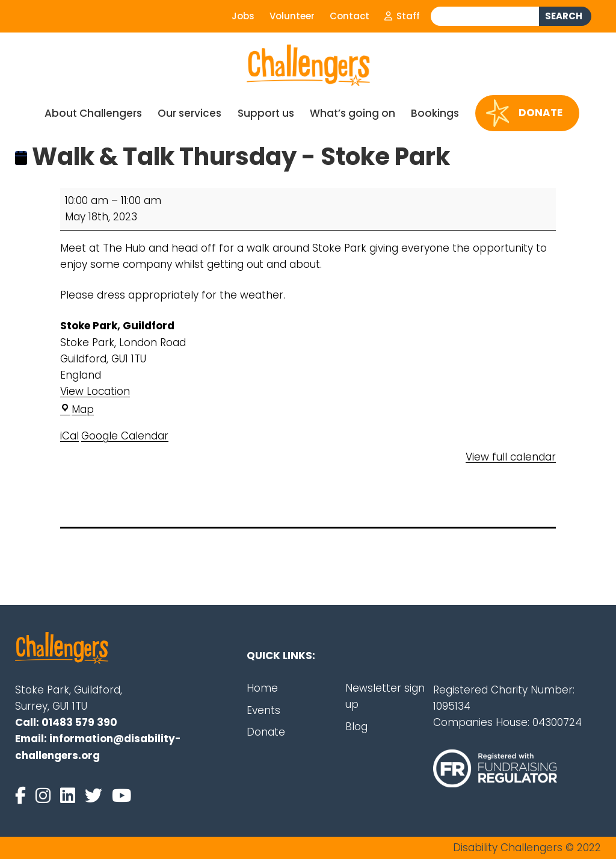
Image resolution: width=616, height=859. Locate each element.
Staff (402, 16)
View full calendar (511, 457)
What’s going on (353, 113)
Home (262, 688)
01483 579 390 (79, 722)
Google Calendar (125, 436)
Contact (350, 16)
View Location (95, 391)
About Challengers (93, 113)
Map (77, 409)
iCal (69, 436)
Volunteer (292, 16)
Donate (525, 113)
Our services (189, 113)
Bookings (435, 113)
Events (263, 710)
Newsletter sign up (385, 696)
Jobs (243, 16)
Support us (266, 113)
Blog (356, 727)
